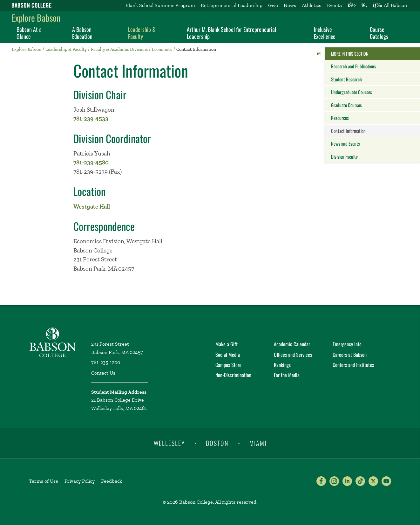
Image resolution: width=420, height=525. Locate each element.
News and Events (345, 143)
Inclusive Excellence (325, 33)
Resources (340, 118)
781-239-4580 (91, 162)
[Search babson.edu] (364, 5)
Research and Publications (354, 66)
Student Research (346, 79)
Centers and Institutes (353, 365)
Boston (217, 443)
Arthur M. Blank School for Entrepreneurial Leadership (231, 33)
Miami (258, 443)
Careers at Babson (350, 355)
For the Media (287, 375)
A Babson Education (82, 33)
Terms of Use (44, 481)
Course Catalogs (379, 33)
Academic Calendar (292, 344)
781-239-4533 (91, 118)
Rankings (282, 365)
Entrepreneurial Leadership (232, 5)
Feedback (112, 481)
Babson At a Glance (29, 33)
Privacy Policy (80, 481)
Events (334, 5)
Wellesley (169, 443)
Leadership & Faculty (142, 33)
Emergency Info (347, 344)
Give (273, 5)
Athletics (312, 5)
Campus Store (228, 365)
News (290, 5)
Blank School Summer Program (160, 5)
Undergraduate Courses (352, 92)
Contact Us (103, 373)
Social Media (228, 355)
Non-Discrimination (233, 375)
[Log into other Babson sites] (352, 5)
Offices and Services (293, 355)
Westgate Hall (92, 207)
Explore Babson (36, 18)
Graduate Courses (346, 105)
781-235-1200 (106, 362)
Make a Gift (227, 344)
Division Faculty (344, 156)
